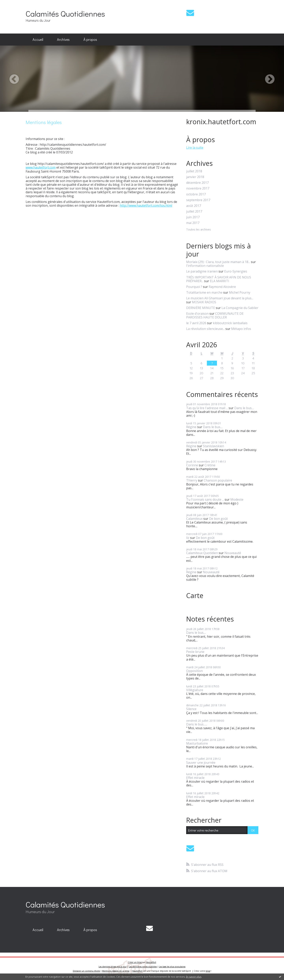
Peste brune (195, 652)
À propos (90, 39)
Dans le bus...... (197, 724)
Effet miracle (195, 778)
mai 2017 (193, 223)
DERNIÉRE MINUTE (201, 308)
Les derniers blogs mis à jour (113, 967)
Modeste (237, 499)
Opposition (194, 671)
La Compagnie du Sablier (240, 308)
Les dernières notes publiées (143, 967)
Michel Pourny (240, 292)
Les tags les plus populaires (172, 967)
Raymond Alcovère (222, 287)
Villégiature (195, 690)
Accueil (38, 39)
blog (208, 971)
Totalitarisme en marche (204, 292)
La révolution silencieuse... (205, 329)
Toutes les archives (199, 230)
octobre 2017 (196, 194)
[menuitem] (38, 40)
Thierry (192, 480)
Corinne (192, 465)
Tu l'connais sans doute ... (205, 499)
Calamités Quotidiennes (65, 14)
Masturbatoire (197, 743)
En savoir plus (194, 977)
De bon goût (218, 519)
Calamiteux (194, 519)
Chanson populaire (218, 480)
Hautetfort (151, 962)
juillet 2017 (194, 211)
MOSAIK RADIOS (204, 302)
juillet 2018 (194, 171)
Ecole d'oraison (197, 314)
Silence (191, 709)
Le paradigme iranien (202, 271)
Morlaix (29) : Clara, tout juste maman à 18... (218, 262)
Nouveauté (233, 553)
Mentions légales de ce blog (116, 971)
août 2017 (194, 206)
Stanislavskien (213, 446)
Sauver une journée (201, 763)
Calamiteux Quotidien (202, 553)
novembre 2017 (198, 188)
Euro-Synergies (236, 271)
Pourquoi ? (194, 287)
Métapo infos (241, 329)
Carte (195, 595)
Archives (63, 39)
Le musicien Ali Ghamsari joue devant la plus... (220, 298)
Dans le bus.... (244, 408)
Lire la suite (195, 147)
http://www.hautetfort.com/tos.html (146, 205)
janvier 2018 (195, 177)
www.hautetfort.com (41, 167)
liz (188, 538)
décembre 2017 (197, 183)
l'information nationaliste (205, 266)
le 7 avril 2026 (196, 323)
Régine (191, 427)
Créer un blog (135, 962)
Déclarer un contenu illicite (86, 971)
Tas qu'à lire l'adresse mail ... (207, 408)
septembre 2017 (198, 200)
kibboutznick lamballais (230, 323)
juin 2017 (193, 217)
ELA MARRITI (220, 281)
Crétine (210, 465)
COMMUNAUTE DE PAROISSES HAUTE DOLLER (215, 315)
